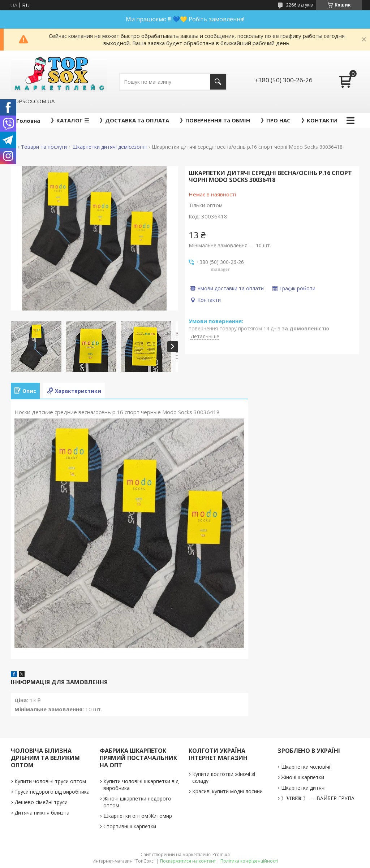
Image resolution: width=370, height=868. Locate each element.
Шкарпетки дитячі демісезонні (109, 147)
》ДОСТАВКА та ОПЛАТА (134, 120)
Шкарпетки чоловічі (306, 767)
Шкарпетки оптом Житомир (138, 816)
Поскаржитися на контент (188, 861)
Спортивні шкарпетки (130, 826)
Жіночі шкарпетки (303, 777)
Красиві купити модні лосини (227, 791)
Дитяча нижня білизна (42, 813)
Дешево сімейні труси (41, 802)
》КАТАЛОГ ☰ (70, 120)
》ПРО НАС (276, 120)
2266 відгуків (299, 5)
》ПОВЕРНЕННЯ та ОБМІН (215, 120)
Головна (28, 121)
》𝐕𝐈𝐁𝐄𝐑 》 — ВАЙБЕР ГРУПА (318, 798)
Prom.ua (221, 854)
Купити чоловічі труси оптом (50, 781)
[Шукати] (218, 82)
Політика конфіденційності (249, 861)
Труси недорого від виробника (52, 792)
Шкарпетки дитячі (303, 788)
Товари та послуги (44, 147)
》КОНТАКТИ (319, 120)
